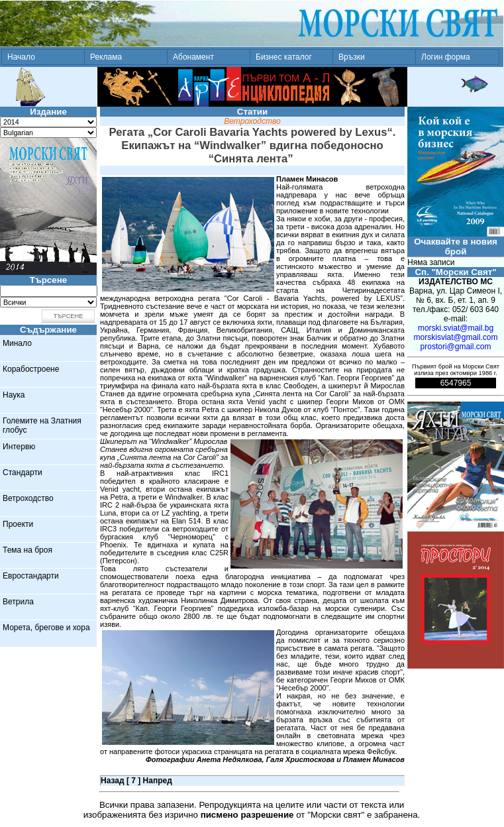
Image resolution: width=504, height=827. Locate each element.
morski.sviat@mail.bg (456, 328)
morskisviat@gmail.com (456, 337)
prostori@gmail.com (456, 347)
